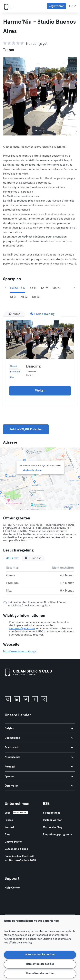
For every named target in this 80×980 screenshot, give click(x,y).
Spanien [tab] (39, 776)
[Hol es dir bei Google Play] (47, 687)
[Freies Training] (42, 314)
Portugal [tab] (39, 767)
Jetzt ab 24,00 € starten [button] (26, 429)
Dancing (33, 366)
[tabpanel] (40, 579)
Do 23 (36, 297)
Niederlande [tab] (39, 757)
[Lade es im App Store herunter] (18, 687)
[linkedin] (17, 699)
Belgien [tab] (39, 728)
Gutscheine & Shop (16, 849)
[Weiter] (75, 288)
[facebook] (35, 699)
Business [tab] (33, 558)
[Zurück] (5, 288)
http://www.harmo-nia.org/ (20, 651)
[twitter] (26, 699)
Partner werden (53, 820)
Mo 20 (57, 288)
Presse (9, 820)
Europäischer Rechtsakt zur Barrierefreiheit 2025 (20, 858)
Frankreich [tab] (39, 748)
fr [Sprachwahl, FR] (72, 6)
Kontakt (9, 827)
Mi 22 (24, 297)
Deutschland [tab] (39, 738)
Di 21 (13, 297)
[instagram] (8, 699)
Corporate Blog (52, 827)
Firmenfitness (51, 813)
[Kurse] (15, 314)
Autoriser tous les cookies (40, 955)
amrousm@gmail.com (22, 629)
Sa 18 (33, 288)
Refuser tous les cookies (40, 964)
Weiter (40, 391)
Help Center (12, 888)
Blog (7, 835)
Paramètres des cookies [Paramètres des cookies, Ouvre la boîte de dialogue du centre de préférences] (40, 974)
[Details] (40, 339)
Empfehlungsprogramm (57, 835)
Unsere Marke (13, 842)
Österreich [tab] (39, 786)
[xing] (44, 699)
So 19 (45, 288)
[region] (40, 948)
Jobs (8, 813)
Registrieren (56, 6)
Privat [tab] (13, 558)
